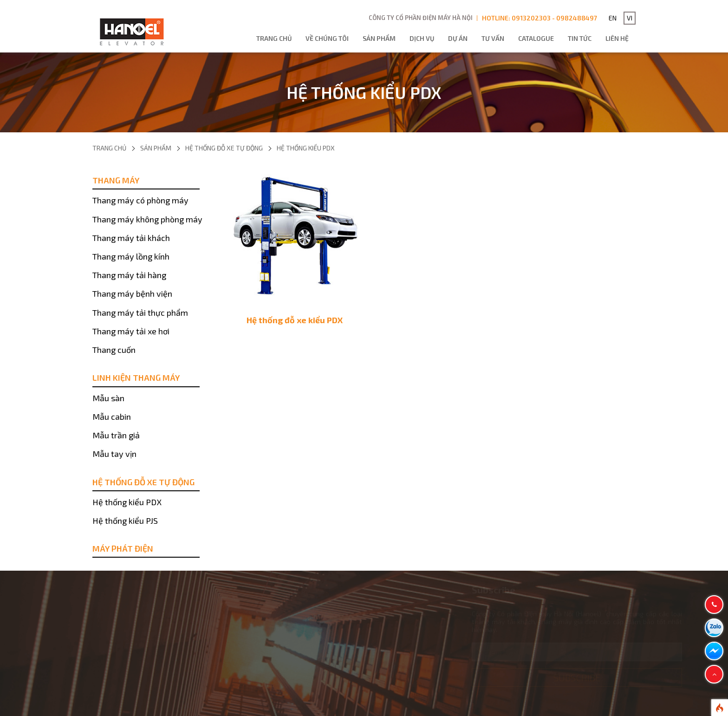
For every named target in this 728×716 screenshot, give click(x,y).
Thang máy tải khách (131, 238)
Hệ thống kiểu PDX (306, 148)
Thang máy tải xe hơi (131, 331)
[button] (714, 674)
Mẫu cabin (112, 417)
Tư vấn (493, 38)
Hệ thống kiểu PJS (125, 521)
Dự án (458, 38)
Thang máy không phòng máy (147, 219)
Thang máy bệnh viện (132, 293)
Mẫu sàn (108, 398)
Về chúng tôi (327, 38)
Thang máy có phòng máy (140, 200)
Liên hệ (617, 38)
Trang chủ (274, 38)
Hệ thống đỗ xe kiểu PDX (295, 320)
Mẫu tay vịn (114, 454)
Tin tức (580, 38)
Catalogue (536, 38)
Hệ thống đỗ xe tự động (224, 148)
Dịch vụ (422, 38)
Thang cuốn (114, 350)
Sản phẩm (379, 38)
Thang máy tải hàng (129, 275)
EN (613, 18)
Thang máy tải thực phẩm (140, 312)
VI (630, 18)
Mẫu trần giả (116, 435)
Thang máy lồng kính (131, 256)
